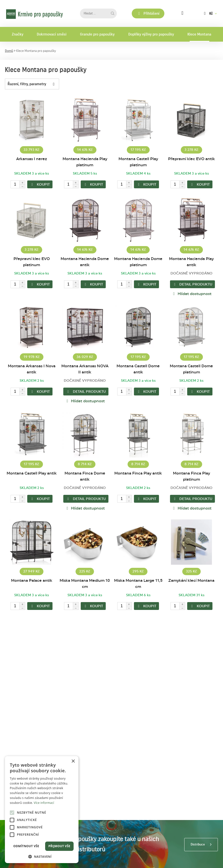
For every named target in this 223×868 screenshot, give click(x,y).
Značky (18, 34)
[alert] (42, 810)
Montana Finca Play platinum (191, 476)
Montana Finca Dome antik (85, 476)
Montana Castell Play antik (32, 473)
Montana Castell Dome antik (138, 369)
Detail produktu (193, 285)
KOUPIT (40, 185)
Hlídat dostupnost (191, 294)
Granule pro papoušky (97, 34)
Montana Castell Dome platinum (191, 369)
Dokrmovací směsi (52, 34)
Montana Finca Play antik (138, 473)
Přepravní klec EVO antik (191, 159)
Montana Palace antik (32, 581)
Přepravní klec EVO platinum (32, 262)
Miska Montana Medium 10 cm (85, 584)
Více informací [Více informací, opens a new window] (44, 803)
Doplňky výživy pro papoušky (151, 34)
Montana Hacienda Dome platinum (138, 262)
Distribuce (198, 844)
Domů (9, 51)
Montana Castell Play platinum (138, 162)
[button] (42, 856)
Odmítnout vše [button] (26, 846)
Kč (208, 13)
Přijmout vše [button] (59, 846)
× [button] (73, 761)
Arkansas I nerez (32, 159)
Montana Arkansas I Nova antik (32, 369)
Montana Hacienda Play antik (191, 262)
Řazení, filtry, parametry (33, 84)
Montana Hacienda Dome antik (85, 262)
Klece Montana (199, 34)
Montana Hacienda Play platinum (85, 162)
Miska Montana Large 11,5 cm (138, 584)
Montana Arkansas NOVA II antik (85, 369)
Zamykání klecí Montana (191, 581)
